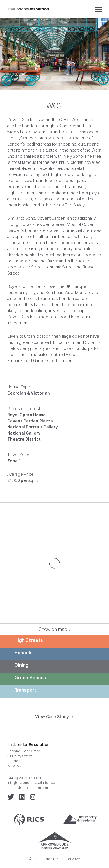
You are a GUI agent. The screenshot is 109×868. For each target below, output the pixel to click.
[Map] (54, 563)
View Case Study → (54, 717)
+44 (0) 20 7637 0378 (24, 778)
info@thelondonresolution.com (33, 783)
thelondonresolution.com (28, 788)
